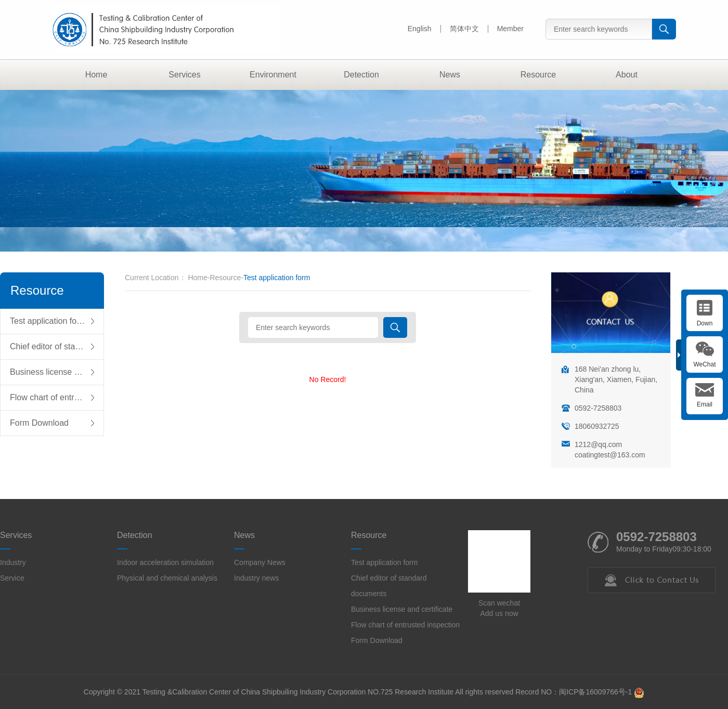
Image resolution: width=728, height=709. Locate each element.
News (450, 75)
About (627, 75)
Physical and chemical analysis (167, 578)
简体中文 (464, 29)
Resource (538, 75)
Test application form (48, 321)
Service (12, 578)
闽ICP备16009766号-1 (595, 692)
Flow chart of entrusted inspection (57, 397)
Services (184, 75)
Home (96, 75)
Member (510, 29)
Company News (260, 562)
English (420, 29)
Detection (361, 75)
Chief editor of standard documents (57, 346)
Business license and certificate (57, 372)
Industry (13, 562)
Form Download (39, 423)
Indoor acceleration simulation (165, 562)
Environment (273, 75)
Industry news (256, 578)
